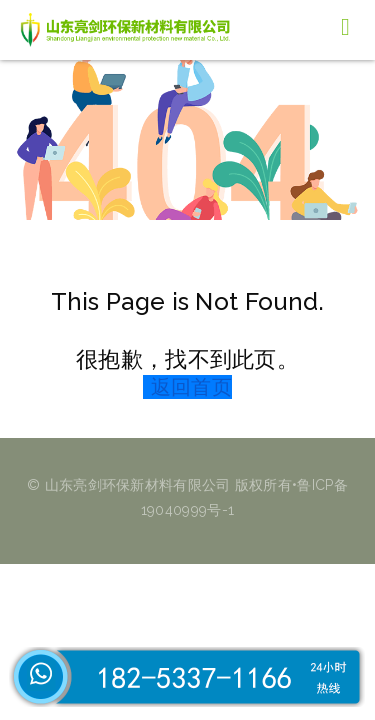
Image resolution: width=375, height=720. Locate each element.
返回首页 (191, 387)
